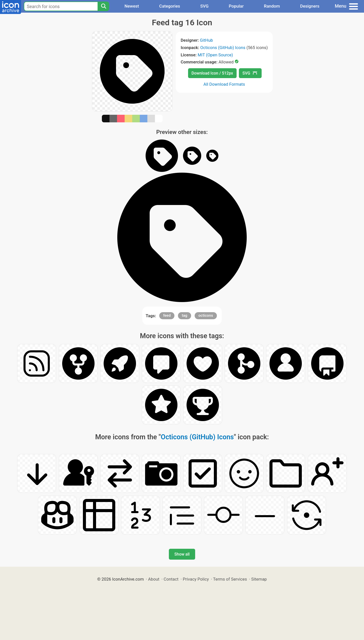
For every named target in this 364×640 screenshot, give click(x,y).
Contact (171, 579)
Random (272, 6)
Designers (310, 6)
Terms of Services (230, 579)
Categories (170, 6)
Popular (236, 6)
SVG (204, 6)
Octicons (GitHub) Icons (223, 48)
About (154, 579)
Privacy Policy (196, 579)
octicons (206, 315)
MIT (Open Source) (215, 55)
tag (185, 315)
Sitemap (259, 579)
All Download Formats (224, 84)
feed (167, 315)
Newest (132, 6)
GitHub (207, 40)
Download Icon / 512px (212, 73)
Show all (182, 554)
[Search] (103, 6)
